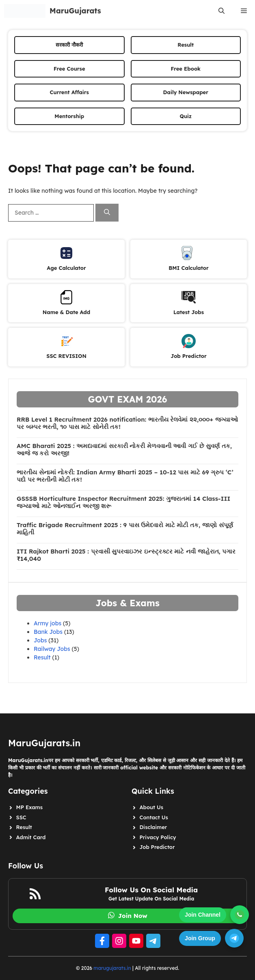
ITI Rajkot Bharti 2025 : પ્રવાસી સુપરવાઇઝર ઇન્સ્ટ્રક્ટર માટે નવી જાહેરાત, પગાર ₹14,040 (126, 555)
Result (42, 657)
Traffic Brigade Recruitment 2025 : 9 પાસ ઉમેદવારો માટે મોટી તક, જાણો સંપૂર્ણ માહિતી (125, 529)
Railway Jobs (52, 649)
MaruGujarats (75, 11)
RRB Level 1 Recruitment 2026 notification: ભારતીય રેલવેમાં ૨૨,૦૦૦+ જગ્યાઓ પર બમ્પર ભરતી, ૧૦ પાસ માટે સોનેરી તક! (127, 423)
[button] (222, 11)
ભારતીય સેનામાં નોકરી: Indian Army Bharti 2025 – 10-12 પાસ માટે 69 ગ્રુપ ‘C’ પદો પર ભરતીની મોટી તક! (125, 476)
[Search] (107, 213)
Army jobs (48, 623)
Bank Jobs (48, 632)
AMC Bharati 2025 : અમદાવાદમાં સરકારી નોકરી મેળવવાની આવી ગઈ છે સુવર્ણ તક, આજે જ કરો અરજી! (124, 450)
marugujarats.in (112, 968)
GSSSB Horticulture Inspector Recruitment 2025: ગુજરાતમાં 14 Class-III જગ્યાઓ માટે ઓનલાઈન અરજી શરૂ (123, 502)
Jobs (40, 640)
